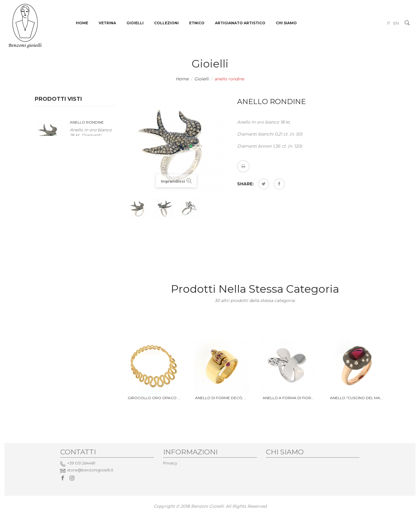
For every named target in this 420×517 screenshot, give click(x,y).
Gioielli (201, 79)
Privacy (170, 463)
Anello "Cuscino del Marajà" (356, 398)
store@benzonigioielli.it (90, 470)
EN (396, 23)
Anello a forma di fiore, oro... (289, 398)
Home (182, 79)
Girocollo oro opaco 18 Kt (154, 398)
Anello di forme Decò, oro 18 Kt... (221, 398)
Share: (245, 184)
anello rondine (87, 122)
